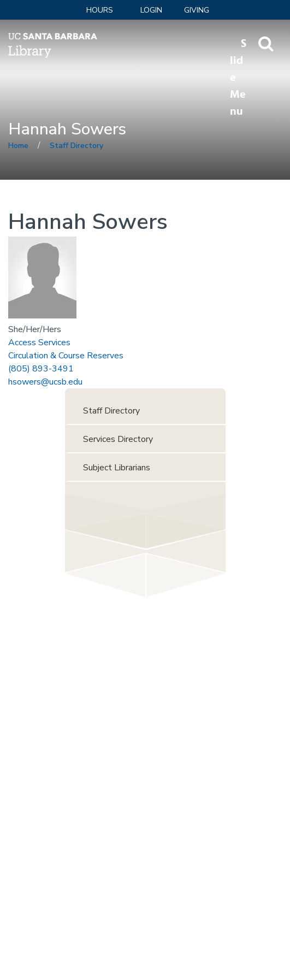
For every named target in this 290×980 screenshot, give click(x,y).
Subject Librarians (117, 468)
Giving (197, 10)
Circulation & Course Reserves (66, 356)
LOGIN (151, 10)
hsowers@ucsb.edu (45, 382)
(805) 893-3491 (41, 369)
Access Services (39, 343)
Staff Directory (76, 146)
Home (18, 146)
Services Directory (118, 439)
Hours (100, 10)
